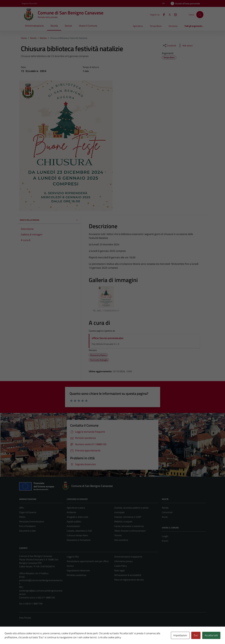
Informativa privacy (124, 561)
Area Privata (25, 618)
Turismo (118, 535)
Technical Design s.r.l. (39, 636)
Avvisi (165, 517)
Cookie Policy (121, 566)
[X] (168, 14)
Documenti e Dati (27, 531)
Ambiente (71, 512)
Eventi (165, 541)
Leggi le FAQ (73, 557)
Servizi (68, 26)
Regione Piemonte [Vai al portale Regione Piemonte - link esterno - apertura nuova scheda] (29, 3)
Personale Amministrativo (32, 521)
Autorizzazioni (73, 526)
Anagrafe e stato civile (77, 517)
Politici (22, 517)
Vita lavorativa (121, 540)
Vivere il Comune (88, 26)
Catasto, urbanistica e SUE (79, 531)
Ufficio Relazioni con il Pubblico (34, 573)
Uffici (22, 508)
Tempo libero (156, 26)
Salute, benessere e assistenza (129, 526)
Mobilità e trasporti (123, 521)
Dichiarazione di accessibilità (128, 575)
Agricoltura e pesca (76, 508)
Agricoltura (138, 26)
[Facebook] (163, 14)
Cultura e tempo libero (77, 535)
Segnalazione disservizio (78, 570)
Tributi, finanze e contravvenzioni (130, 531)
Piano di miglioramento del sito (129, 580)
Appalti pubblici (74, 521)
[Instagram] (174, 14)
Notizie (165, 508)
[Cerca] (200, 15)
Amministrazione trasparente (128, 557)
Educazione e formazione (79, 540)
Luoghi (165, 536)
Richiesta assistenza (76, 575)
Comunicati (167, 512)
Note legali (119, 570)
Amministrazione (34, 26)
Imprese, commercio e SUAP (128, 517)
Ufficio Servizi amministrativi (107, 338)
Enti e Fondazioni (27, 526)
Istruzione (173, 26)
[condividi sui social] (169, 45)
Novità (54, 26)
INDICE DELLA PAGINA (49, 220)
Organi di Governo (28, 512)
